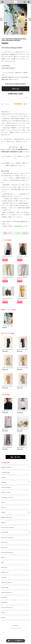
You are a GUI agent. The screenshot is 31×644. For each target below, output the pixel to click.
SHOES (3, 512)
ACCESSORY (5, 532)
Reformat (4, 567)
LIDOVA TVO (5, 572)
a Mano (3, 477)
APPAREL (4, 482)
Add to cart (16, 89)
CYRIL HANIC (5, 587)
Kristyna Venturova (7, 608)
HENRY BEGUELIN (6, 467)
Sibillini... (4, 522)
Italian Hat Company (7, 537)
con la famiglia (6, 472)
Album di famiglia (6, 487)
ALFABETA (4, 602)
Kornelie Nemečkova (7, 552)
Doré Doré (4, 547)
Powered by (15, 628)
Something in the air (7, 497)
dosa (3, 502)
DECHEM (4, 577)
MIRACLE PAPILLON (7, 517)
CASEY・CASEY (6, 492)
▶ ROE (3, 618)
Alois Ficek (4, 542)
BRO (3, 562)
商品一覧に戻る (16, 457)
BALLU (3, 557)
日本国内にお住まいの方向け (16, 94)
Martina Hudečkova (7, 582)
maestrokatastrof (7, 592)
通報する (27, 98)
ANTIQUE (4, 597)
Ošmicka (4, 507)
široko (3, 613)
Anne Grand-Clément (8, 527)
